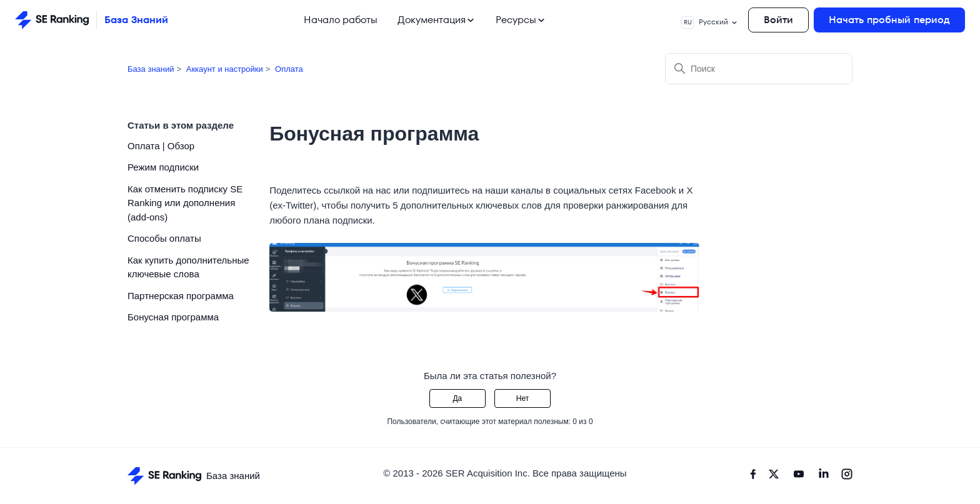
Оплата (289, 69)
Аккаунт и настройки (225, 69)
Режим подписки (163, 167)
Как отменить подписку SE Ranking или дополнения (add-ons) (185, 203)
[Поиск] (759, 69)
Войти (778, 20)
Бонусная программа (173, 317)
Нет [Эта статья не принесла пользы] (522, 398)
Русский (710, 22)
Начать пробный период (889, 20)
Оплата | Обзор (161, 146)
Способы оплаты (164, 238)
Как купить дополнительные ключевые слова (188, 267)
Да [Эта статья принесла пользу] (457, 398)
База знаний (151, 69)
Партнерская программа (181, 296)
